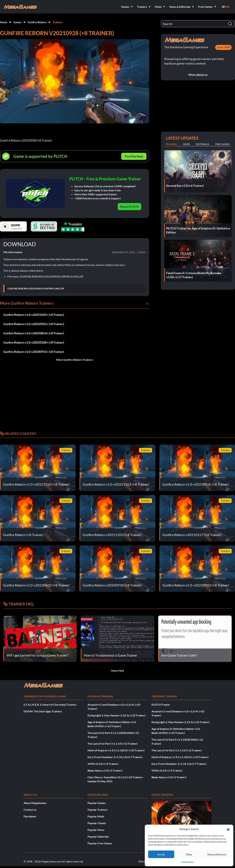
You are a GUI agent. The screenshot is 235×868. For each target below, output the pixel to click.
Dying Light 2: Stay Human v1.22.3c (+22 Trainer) (117, 715)
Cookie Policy (187, 862)
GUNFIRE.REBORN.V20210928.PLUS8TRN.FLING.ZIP (36, 289)
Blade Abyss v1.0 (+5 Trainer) (105, 770)
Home (4, 22)
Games (17, 22)
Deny (189, 854)
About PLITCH (129, 207)
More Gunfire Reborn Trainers (75, 360)
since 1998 (223, 47)
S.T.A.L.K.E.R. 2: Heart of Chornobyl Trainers (50, 705)
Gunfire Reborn (37, 22)
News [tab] (186, 144)
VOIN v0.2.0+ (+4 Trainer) (103, 764)
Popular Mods (96, 816)
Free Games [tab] (222, 144)
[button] (228, 829)
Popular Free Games (100, 843)
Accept (161, 854)
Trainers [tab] (171, 144)
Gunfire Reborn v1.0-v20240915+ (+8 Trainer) (34, 352)
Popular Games (97, 803)
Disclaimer (30, 816)
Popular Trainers (98, 810)
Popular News (96, 830)
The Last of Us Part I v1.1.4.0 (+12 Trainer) (113, 744)
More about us (198, 75)
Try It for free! (134, 156)
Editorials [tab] (203, 144)
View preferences (217, 854)
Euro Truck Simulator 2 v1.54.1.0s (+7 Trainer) (115, 757)
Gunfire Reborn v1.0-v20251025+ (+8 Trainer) (34, 315)
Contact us (30, 810)
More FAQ (118, 671)
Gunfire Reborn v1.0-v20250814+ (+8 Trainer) (34, 333)
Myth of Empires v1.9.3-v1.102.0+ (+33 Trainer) (116, 750)
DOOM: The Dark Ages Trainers (43, 711)
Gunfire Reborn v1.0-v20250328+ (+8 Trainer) (34, 342)
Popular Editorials (98, 836)
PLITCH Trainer (161, 705)
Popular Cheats (97, 823)
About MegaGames (35, 803)
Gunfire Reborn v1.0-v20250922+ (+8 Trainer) (34, 324)
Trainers (58, 22)
